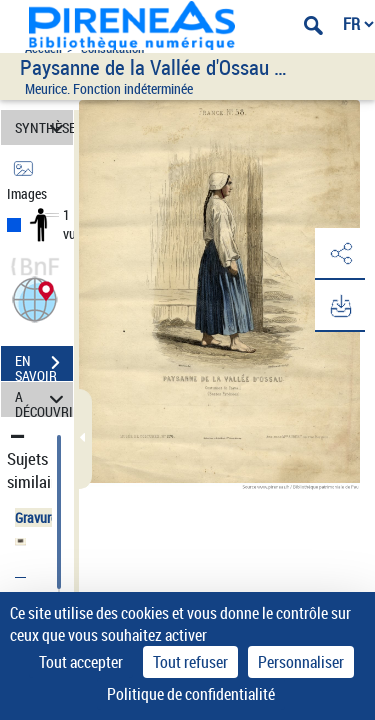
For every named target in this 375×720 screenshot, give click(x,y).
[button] (35, 297)
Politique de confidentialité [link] (191, 694)
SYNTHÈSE (44, 127)
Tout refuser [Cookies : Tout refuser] (190, 662)
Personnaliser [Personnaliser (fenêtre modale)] (301, 662)
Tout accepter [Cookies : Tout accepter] (81, 662)
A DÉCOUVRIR (44, 399)
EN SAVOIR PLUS (44, 365)
